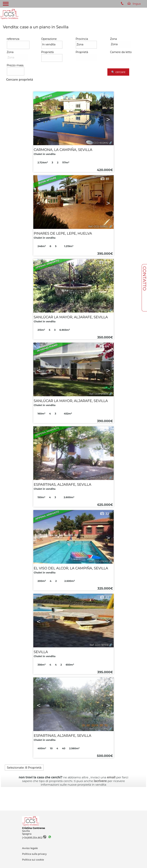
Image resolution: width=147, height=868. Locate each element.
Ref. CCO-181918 (99, 645)
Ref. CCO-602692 (98, 143)
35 (104, 681)
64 (104, 346)
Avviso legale (30, 848)
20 (104, 430)
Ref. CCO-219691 (99, 394)
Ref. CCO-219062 (98, 561)
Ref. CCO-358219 (99, 310)
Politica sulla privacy (34, 854)
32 (104, 514)
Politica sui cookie (33, 860)
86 (104, 95)
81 (105, 179)
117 (104, 263)
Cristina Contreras (33, 828)
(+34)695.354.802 (34, 838)
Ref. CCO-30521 (99, 478)
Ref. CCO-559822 (98, 226)
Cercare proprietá (20, 80)
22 (104, 597)
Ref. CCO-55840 (99, 729)
